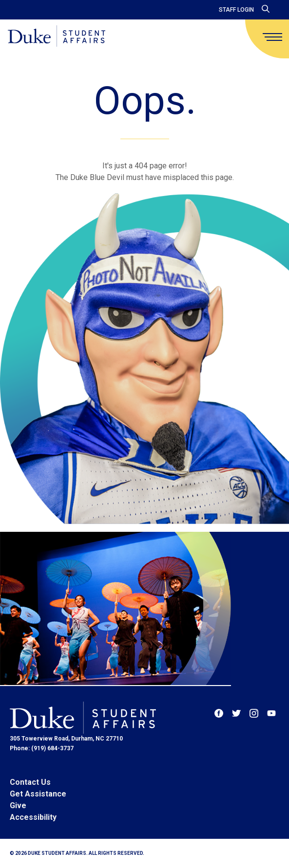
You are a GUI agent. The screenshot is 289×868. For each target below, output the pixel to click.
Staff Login (236, 10)
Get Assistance (38, 794)
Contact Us (30, 782)
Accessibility (33, 817)
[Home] (57, 37)
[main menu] (272, 37)
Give (18, 805)
